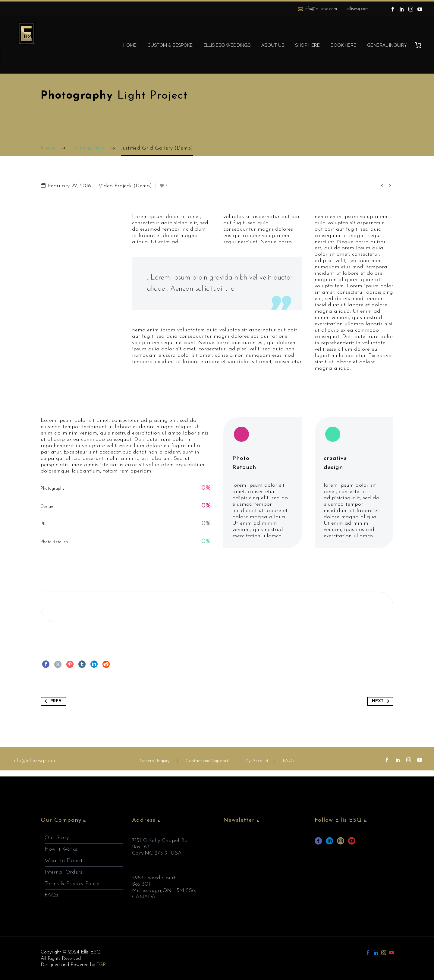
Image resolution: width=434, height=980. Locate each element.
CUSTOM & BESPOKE (170, 45)
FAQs (288, 761)
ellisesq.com (358, 9)
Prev (52, 701)
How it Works (61, 849)
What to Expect (64, 861)
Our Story (57, 838)
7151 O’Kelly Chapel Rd (160, 841)
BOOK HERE (343, 45)
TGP (101, 965)
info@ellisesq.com (321, 9)
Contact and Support (206, 761)
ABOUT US (273, 45)
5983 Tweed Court (154, 878)
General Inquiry (155, 761)
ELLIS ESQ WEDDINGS (227, 45)
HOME (130, 45)
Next (382, 701)
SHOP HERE (307, 45)
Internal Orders (63, 872)
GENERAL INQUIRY (387, 45)
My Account (256, 761)
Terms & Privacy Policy (72, 884)
